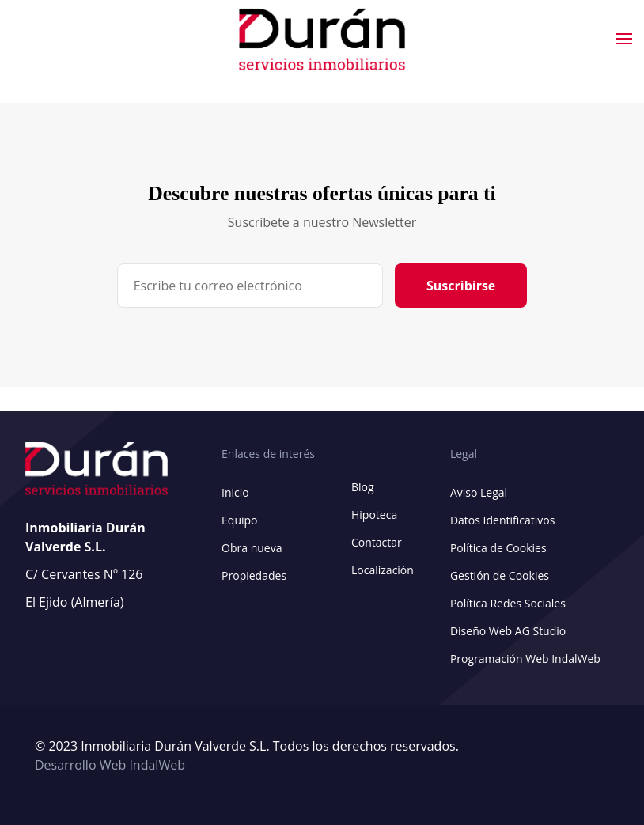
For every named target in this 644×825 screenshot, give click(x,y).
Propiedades (254, 575)
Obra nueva (252, 548)
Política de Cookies (498, 548)
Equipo (239, 520)
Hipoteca (374, 515)
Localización (383, 570)
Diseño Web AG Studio (508, 631)
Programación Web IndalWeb (525, 658)
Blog (363, 487)
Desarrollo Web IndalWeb (110, 765)
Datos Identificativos (502, 520)
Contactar (377, 542)
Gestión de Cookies (500, 575)
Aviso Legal (479, 492)
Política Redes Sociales (508, 603)
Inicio (235, 492)
